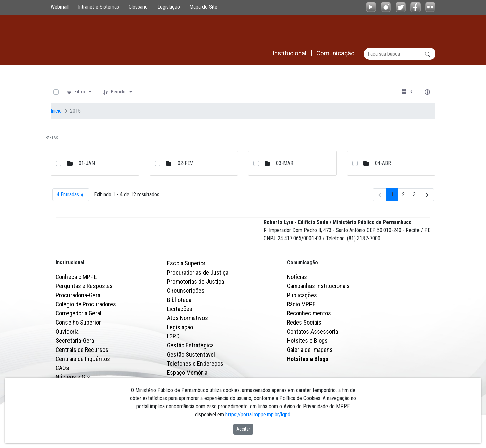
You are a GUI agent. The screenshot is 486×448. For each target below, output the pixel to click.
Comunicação (302, 292)
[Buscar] (400, 54)
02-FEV (185, 163)
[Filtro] (80, 92)
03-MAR (285, 163)
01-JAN (87, 163)
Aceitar (243, 429)
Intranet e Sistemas (99, 7)
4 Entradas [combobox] (73, 195)
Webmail (60, 7)
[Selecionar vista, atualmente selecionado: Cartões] (408, 92)
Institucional (70, 292)
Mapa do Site (203, 7)
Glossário (138, 7)
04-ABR (383, 163)
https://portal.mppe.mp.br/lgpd (258, 414)
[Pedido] (118, 92)
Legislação (169, 7)
